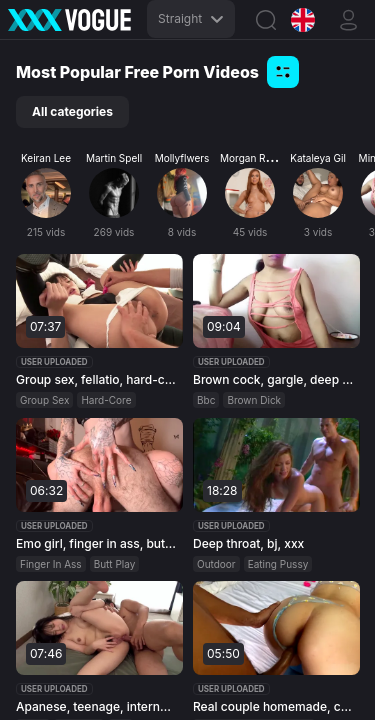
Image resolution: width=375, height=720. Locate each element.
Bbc (206, 400)
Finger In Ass (51, 563)
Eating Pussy (277, 563)
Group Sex (44, 400)
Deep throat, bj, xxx (248, 542)
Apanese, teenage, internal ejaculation (97, 706)
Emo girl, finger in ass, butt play (97, 542)
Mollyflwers (182, 158)
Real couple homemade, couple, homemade (274, 706)
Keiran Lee (46, 158)
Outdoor (216, 563)
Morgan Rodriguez (263, 158)
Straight (191, 18)
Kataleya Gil (318, 158)
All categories (72, 111)
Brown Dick (254, 400)
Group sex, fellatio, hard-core (97, 379)
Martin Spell (114, 158)
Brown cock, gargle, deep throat (274, 379)
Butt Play (115, 563)
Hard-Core (106, 400)
